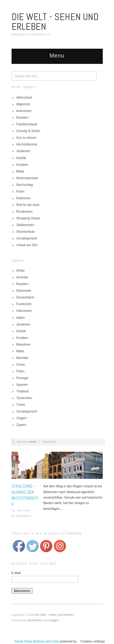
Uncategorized (27, 238)
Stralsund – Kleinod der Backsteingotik (25, 495)
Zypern (21, 425)
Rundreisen (25, 211)
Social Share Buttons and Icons (37, 641)
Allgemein (23, 104)
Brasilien (22, 117)
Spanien (22, 385)
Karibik (21, 158)
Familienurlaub (27, 124)
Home (33, 442)
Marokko (22, 358)
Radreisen (24, 198)
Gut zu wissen (26, 138)
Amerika (22, 277)
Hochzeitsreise (27, 144)
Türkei (21, 405)
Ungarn (22, 418)
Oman (21, 364)
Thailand (22, 391)
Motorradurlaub (27, 178)
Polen (21, 191)
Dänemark (24, 291)
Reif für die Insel (28, 205)
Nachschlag (25, 185)
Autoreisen (24, 111)
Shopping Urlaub (28, 218)
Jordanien (23, 151)
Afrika (21, 270)
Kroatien (22, 165)
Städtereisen (25, 225)
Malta (20, 171)
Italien (21, 318)
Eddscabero (24, 516)
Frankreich (24, 304)
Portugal (22, 378)
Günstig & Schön (28, 131)
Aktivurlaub (24, 97)
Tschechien (24, 398)
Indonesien (24, 311)
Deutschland (25, 297)
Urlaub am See (27, 245)
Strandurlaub (26, 231)
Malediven (24, 344)
